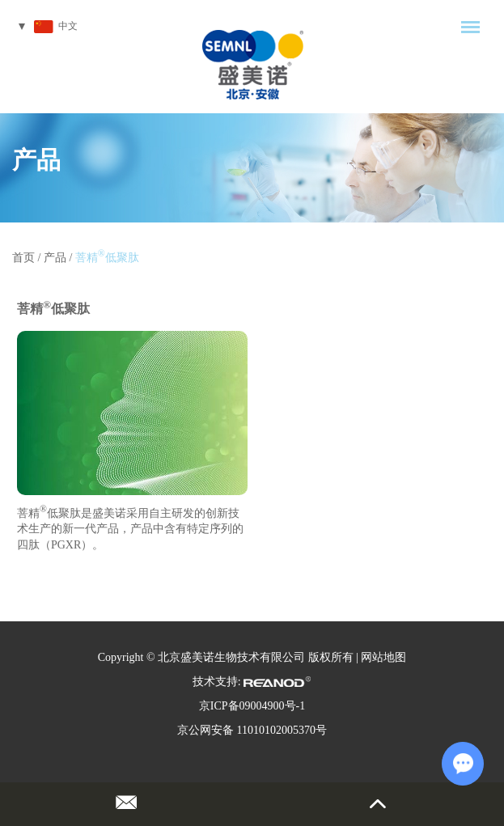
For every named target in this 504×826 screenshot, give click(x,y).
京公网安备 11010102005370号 (252, 730)
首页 (23, 258)
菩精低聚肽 (107, 258)
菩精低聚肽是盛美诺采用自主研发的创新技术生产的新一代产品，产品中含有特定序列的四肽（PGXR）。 (130, 528)
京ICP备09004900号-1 (252, 706)
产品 (36, 160)
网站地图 (383, 657)
